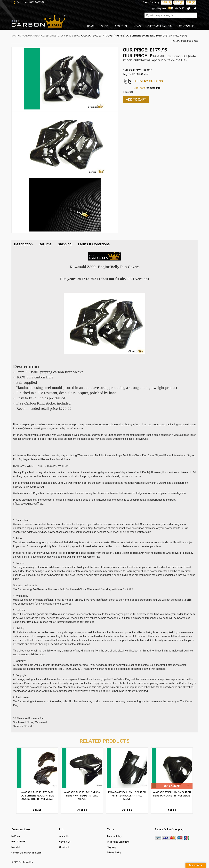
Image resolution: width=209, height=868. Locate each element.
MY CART (177, 8)
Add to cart (136, 100)
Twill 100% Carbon (139, 74)
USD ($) (179, 3)
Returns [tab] (45, 244)
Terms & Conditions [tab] (94, 244)
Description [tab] (23, 244)
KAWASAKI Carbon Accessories (38, 36)
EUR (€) (191, 3)
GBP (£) (166, 3)
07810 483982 (37, 2)
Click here (139, 88)
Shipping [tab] (65, 244)
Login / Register (158, 8)
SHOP (14, 36)
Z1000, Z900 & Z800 (69, 36)
